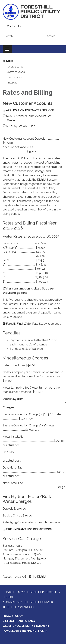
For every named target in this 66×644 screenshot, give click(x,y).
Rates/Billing (15, 67)
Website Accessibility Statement (26, 626)
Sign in (43, 631)
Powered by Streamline (19, 631)
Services (8, 61)
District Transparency (19, 621)
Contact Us (14, 26)
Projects (12, 83)
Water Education (17, 72)
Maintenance (15, 77)
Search (51, 36)
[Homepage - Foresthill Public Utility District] (33, 12)
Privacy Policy (13, 616)
